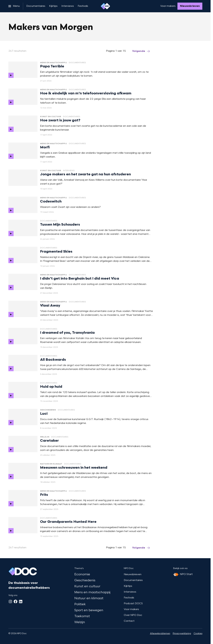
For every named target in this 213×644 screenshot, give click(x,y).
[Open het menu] (14, 6)
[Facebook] (16, 601)
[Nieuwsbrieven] (190, 6)
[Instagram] (10, 601)
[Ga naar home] (105, 6)
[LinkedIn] (21, 601)
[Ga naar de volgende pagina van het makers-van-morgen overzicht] (141, 51)
